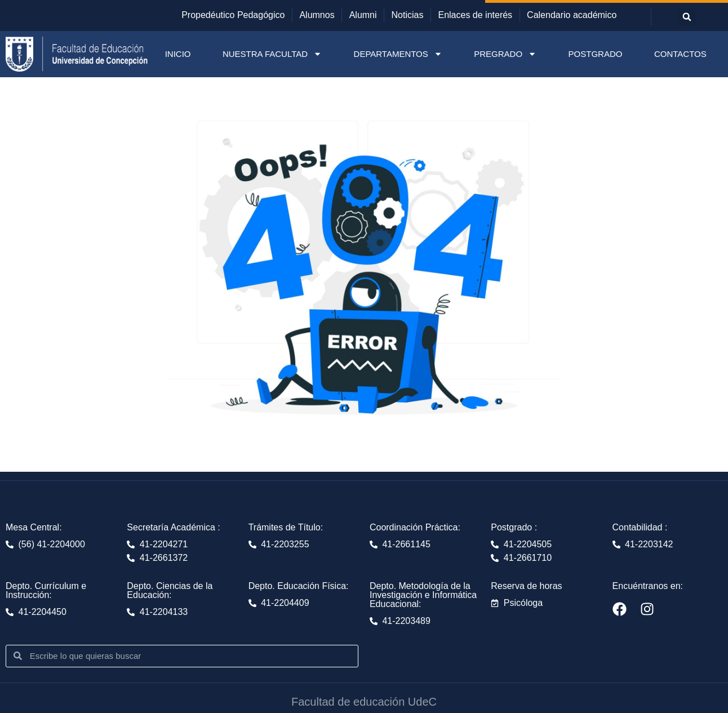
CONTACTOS (680, 54)
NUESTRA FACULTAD (272, 54)
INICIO (178, 54)
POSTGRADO (596, 54)
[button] (687, 17)
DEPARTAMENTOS (398, 54)
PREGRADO (505, 54)
